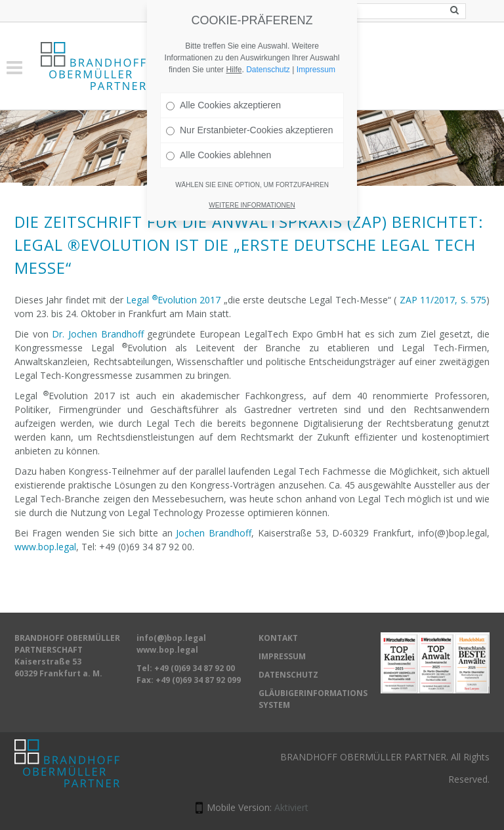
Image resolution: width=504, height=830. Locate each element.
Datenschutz (268, 70)
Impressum (316, 70)
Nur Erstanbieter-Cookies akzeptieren (249, 130)
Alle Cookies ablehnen (219, 155)
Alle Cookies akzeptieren (223, 105)
